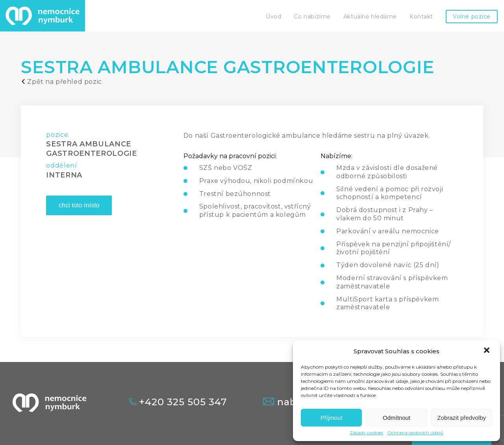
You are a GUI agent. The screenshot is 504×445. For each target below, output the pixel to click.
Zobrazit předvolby (462, 418)
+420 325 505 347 (178, 402)
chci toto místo (79, 205)
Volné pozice (472, 17)
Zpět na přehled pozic (61, 81)
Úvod (273, 17)
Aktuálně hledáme (370, 17)
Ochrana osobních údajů (415, 433)
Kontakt (421, 17)
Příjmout (332, 418)
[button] (487, 351)
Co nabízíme (312, 17)
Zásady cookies (366, 433)
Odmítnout (397, 418)
